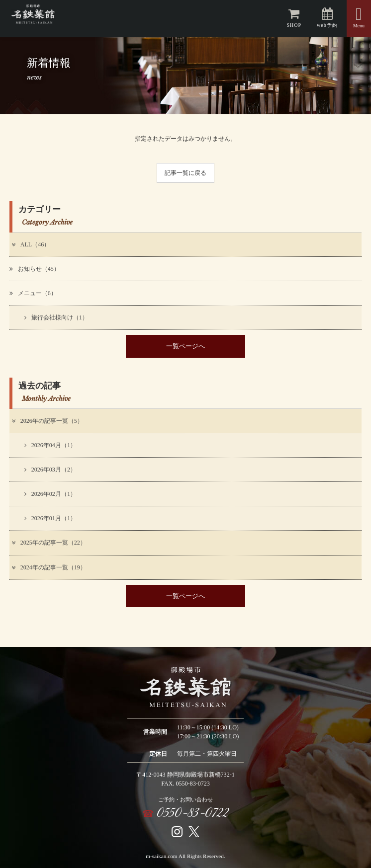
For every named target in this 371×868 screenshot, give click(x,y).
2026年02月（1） (50, 494)
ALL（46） (30, 244)
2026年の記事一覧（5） (47, 421)
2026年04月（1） (50, 445)
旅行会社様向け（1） (56, 317)
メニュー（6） (33, 293)
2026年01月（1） (50, 518)
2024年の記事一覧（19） (48, 567)
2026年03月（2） (50, 470)
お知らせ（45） (35, 269)
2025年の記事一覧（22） (48, 543)
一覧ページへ (185, 346)
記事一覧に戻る (185, 173)
